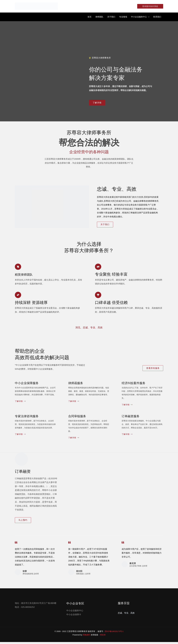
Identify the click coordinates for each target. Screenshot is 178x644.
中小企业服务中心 (75, 613)
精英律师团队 (27, 275)
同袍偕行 (87, 637)
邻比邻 (103, 637)
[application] (148, 17)
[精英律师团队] (18, 267)
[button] (149, 6)
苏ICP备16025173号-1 (114, 633)
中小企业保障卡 (74, 617)
